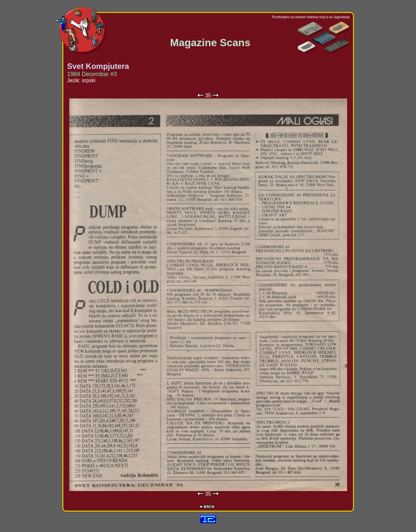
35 (208, 95)
